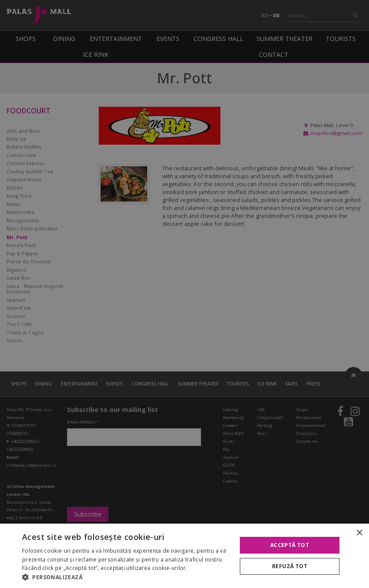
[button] (126, 577)
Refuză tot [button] (290, 566)
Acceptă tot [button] (290, 545)
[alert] (184, 294)
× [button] (359, 533)
